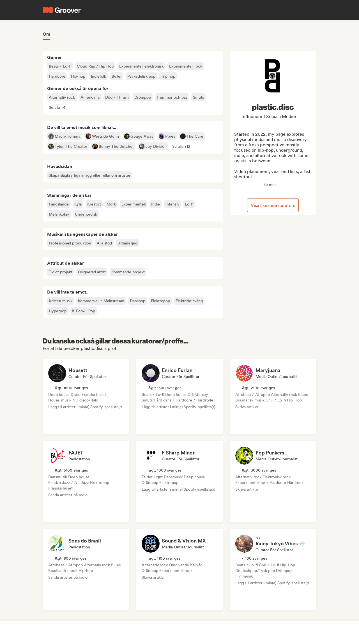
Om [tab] (46, 34)
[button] (57, 107)
